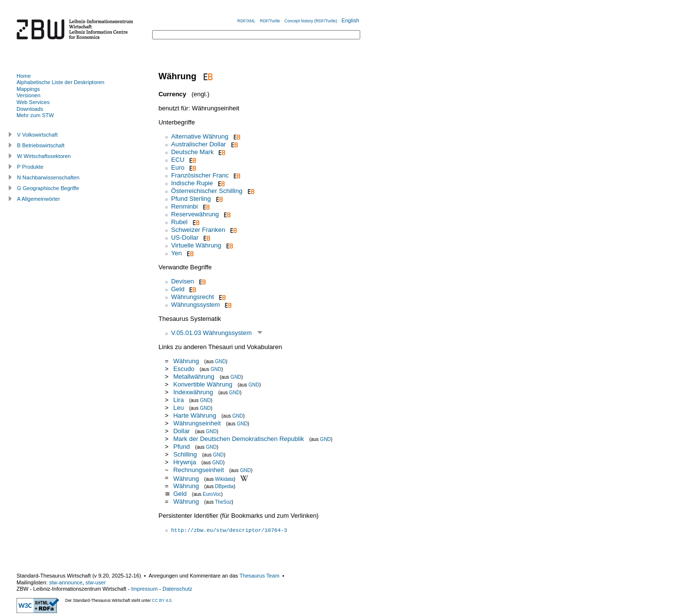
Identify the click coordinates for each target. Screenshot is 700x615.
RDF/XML (246, 21)
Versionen (28, 95)
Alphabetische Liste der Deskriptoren (61, 82)
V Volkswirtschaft (37, 135)
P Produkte (30, 167)
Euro (178, 167)
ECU (178, 160)
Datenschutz (177, 589)
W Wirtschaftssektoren (44, 156)
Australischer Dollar (199, 144)
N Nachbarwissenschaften (48, 177)
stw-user (96, 582)
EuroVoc (212, 494)
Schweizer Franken (198, 230)
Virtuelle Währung (196, 245)
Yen (176, 253)
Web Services (33, 102)
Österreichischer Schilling (207, 191)
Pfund (182, 447)
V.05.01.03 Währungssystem (211, 333)
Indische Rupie (192, 183)
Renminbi (184, 206)
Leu (179, 408)
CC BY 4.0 (162, 600)
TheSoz (223, 502)
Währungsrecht (192, 297)
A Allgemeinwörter (38, 199)
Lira (179, 400)
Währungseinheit (197, 423)
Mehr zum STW (35, 115)
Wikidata (224, 479)
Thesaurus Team (260, 576)
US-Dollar (185, 237)
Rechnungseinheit (198, 470)
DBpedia (224, 486)
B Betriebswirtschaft (41, 145)
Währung (186, 361)
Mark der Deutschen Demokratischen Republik (238, 439)
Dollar (181, 431)
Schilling (185, 454)
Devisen (183, 281)
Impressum (145, 589)
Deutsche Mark (192, 152)
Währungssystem (195, 305)
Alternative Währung (200, 136)
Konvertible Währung (202, 384)
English (350, 20)
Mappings (28, 89)
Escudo (184, 369)
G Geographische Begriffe (48, 188)
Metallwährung (194, 377)
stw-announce (66, 582)
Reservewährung (195, 214)
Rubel (179, 222)
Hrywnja (184, 462)
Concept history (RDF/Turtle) (311, 21)
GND (220, 361)
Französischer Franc (200, 175)
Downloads (30, 109)
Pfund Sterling (191, 199)
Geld (178, 289)
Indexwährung (193, 392)
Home (24, 76)
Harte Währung (194, 415)
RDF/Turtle (270, 21)
